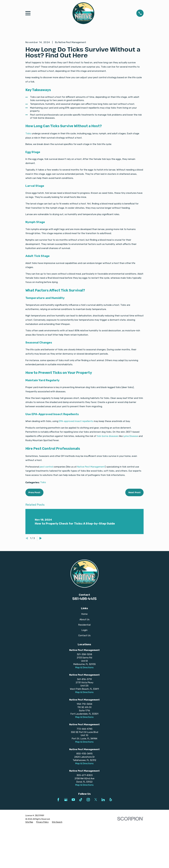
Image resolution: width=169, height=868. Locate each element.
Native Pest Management (91, 513)
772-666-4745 (84, 775)
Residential (84, 671)
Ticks (28, 180)
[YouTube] (73, 846)
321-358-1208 (84, 701)
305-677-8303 (84, 822)
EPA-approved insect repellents (76, 468)
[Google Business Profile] (66, 846)
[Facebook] (58, 846)
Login (84, 677)
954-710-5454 (84, 750)
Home (84, 660)
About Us (84, 666)
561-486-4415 (84, 645)
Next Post (135, 539)
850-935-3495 (84, 800)
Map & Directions (84, 714)
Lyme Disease (131, 483)
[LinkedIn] (103, 846)
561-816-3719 (84, 726)
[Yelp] (111, 846)
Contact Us (84, 682)
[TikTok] (81, 846)
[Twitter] (96, 846)
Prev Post (34, 539)
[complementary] (149, 853)
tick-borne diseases (108, 483)
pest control (46, 513)
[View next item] (41, 585)
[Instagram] (88, 846)
